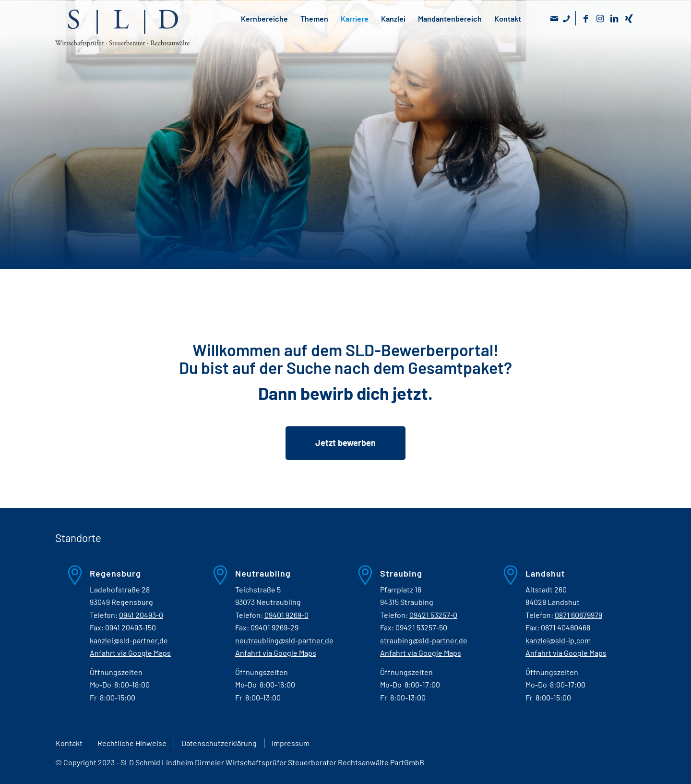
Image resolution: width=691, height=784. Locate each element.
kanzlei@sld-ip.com (558, 640)
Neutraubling (263, 573)
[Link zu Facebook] (585, 18)
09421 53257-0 (433, 615)
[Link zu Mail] (554, 18)
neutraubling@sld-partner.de (284, 640)
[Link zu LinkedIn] (614, 18)
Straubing (401, 573)
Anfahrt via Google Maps (130, 653)
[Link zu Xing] (629, 18)
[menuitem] (69, 743)
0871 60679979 (578, 615)
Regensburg (115, 573)
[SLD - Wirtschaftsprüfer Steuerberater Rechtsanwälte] (122, 38)
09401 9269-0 (286, 615)
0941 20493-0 (141, 615)
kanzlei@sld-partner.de (129, 640)
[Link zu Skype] (566, 18)
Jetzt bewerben (345, 443)
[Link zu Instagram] (600, 18)
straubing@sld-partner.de (424, 640)
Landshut (545, 573)
